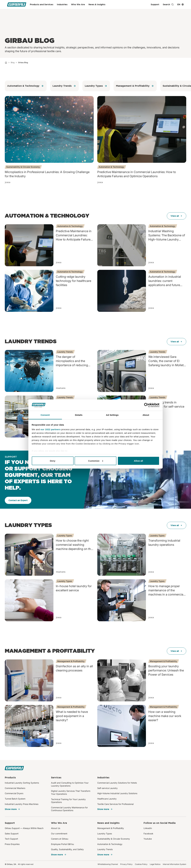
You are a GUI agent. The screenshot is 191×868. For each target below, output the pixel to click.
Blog (13, 62)
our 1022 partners (51, 429)
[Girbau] (17, 4)
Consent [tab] (45, 415)
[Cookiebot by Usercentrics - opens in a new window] (146, 405)
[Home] (6, 63)
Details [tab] (79, 415)
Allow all (138, 461)
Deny (53, 461)
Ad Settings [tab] (112, 415)
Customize (96, 461)
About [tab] (146, 415)
